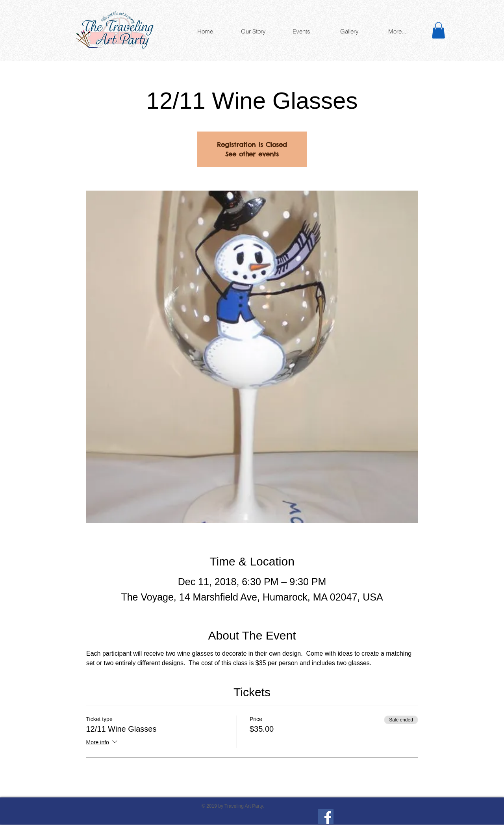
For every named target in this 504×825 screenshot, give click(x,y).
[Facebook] (326, 817)
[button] (438, 30)
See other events (252, 154)
